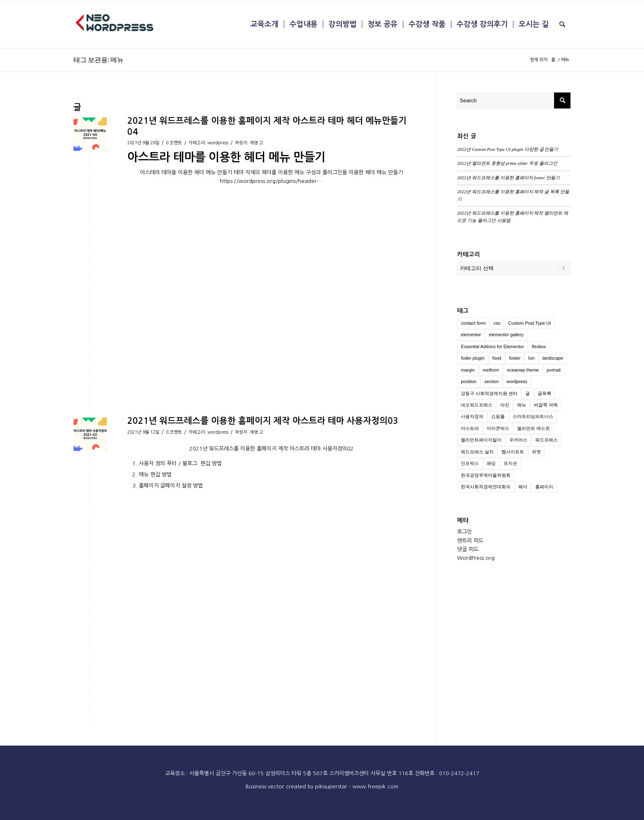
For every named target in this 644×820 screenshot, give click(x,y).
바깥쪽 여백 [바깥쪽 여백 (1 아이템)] (546, 405)
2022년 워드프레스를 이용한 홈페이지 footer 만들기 (508, 178)
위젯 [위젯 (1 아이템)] (536, 452)
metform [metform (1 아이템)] (491, 370)
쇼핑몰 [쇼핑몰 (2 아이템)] (498, 416)
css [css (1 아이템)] (497, 323)
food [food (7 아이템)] (497, 358)
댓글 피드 (468, 549)
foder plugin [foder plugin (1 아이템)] (473, 358)
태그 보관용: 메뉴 (99, 59)
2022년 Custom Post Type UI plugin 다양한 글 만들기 (508, 149)
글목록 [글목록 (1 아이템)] (544, 393)
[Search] (562, 24)
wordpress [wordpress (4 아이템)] (517, 381)
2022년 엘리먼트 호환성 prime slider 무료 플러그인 (507, 163)
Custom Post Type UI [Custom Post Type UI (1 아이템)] (529, 323)
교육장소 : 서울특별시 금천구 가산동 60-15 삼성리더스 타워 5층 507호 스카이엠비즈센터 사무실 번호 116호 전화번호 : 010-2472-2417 (322, 773)
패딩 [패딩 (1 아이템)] (491, 463)
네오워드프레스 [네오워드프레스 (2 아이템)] (477, 405)
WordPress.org (476, 558)
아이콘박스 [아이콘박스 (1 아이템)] (498, 428)
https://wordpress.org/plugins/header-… (272, 181)
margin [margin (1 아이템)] (468, 370)
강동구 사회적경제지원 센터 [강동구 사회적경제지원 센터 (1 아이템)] (489, 393)
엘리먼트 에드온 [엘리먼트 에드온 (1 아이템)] (534, 428)
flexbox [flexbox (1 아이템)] (539, 346)
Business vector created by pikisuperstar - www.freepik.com (322, 787)
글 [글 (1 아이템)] (528, 393)
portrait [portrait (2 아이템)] (554, 370)
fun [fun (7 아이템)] (531, 358)
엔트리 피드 (470, 541)
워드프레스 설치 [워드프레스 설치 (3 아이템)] (477, 452)
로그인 (465, 532)
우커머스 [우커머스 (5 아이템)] (518, 440)
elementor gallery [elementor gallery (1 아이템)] (506, 335)
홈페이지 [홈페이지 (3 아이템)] (544, 487)
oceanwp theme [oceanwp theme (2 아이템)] (523, 370)
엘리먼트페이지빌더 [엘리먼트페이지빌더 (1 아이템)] (481, 440)
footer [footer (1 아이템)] (515, 358)
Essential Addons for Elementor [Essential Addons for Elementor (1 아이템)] (492, 346)
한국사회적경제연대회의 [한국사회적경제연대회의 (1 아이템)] (486, 487)
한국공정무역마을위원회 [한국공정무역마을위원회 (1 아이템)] (486, 475)
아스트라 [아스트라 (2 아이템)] (470, 428)
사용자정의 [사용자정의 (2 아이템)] (472, 416)
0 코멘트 (174, 143)
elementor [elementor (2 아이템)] (471, 335)
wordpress (218, 143)
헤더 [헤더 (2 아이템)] (523, 487)
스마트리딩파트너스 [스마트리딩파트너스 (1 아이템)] (533, 416)
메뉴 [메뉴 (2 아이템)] (522, 405)
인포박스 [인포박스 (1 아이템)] (470, 463)
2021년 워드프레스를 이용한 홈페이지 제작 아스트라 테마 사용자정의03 (263, 421)
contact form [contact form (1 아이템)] (473, 323)
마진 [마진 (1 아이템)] (505, 405)
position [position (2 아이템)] (469, 381)
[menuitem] (264, 24)
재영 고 (256, 143)
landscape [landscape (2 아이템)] (553, 358)
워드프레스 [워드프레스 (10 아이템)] (546, 440)
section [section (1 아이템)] (491, 381)
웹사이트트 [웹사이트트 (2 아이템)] (513, 452)
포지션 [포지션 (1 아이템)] (510, 463)
